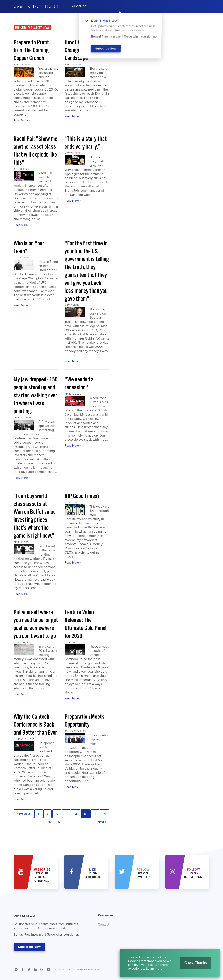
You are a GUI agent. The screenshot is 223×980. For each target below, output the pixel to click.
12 (76, 814)
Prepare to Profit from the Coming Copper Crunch (31, 50)
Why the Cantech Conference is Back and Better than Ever (35, 725)
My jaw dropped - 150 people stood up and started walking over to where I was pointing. (36, 396)
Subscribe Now (29, 947)
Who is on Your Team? (29, 247)
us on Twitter (143, 873)
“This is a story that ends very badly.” (86, 143)
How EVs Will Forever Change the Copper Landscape (87, 50)
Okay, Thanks (196, 963)
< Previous (24, 814)
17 (59, 822)
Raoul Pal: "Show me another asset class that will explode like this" (35, 151)
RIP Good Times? (82, 496)
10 (57, 814)
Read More (22, 120)
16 (49, 822)
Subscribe (78, 6)
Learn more (154, 969)
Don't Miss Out (50, 926)
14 (95, 814)
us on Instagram (194, 873)
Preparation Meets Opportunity (85, 721)
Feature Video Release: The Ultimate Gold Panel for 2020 (86, 624)
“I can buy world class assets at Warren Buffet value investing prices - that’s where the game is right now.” (35, 516)
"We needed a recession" (79, 384)
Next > (102, 822)
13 (85, 814)
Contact (103, 925)
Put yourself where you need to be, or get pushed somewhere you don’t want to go (36, 624)
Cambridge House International (84, 970)
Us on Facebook (92, 873)
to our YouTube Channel (42, 875)
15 (105, 814)
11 (66, 814)
